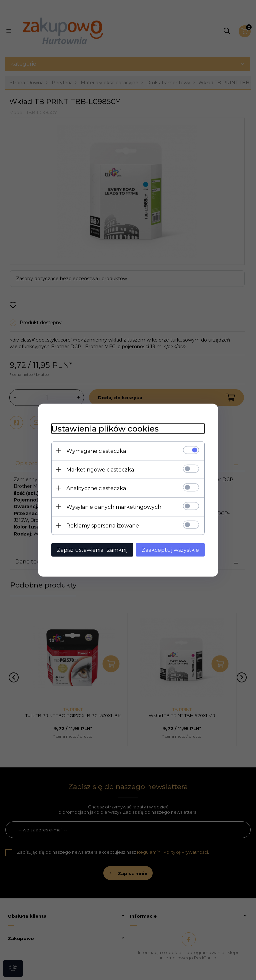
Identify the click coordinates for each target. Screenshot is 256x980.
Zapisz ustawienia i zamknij (92, 550)
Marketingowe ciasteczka (100, 469)
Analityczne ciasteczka (96, 488)
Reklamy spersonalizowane (103, 525)
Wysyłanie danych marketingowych (114, 507)
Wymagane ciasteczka (96, 451)
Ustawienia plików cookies (105, 428)
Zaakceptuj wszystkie (170, 550)
